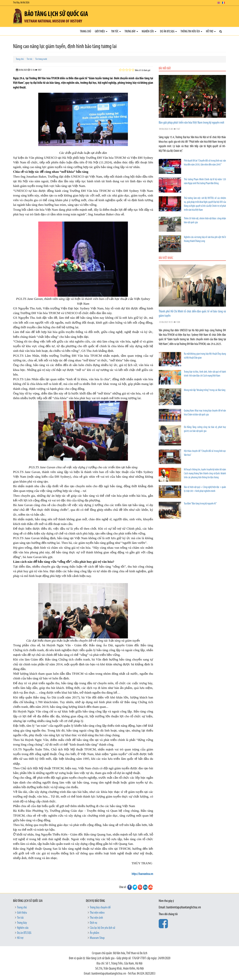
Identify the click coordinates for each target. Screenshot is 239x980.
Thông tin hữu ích (191, 32)
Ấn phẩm (94, 933)
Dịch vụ (93, 923)
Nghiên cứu (149, 32)
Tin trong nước (41, 59)
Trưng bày (131, 32)
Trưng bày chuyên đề (100, 908)
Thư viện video (97, 913)
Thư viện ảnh (96, 918)
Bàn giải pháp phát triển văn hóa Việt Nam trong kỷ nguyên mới (191, 123)
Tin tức (116, 32)
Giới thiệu (101, 32)
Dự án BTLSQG (168, 32)
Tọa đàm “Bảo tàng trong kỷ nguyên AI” (200, 504)
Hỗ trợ (211, 32)
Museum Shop (97, 938)
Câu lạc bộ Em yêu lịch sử (102, 928)
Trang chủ (86, 32)
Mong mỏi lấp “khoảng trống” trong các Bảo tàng (205, 390)
